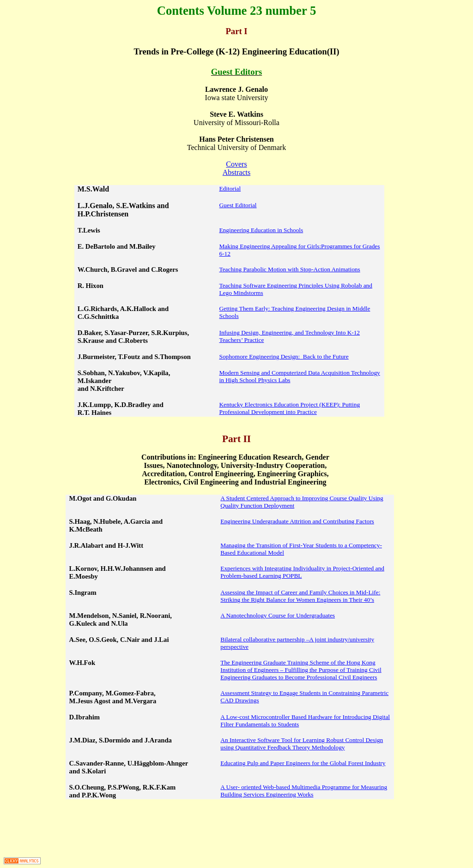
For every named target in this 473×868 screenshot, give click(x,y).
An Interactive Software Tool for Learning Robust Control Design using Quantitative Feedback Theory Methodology (302, 744)
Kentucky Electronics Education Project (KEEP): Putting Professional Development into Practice (289, 408)
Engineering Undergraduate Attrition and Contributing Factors (297, 521)
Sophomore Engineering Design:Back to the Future (284, 356)
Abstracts (236, 172)
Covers (236, 164)
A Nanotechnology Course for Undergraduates (278, 615)
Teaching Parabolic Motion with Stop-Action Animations (289, 269)
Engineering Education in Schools (261, 230)
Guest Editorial (238, 205)
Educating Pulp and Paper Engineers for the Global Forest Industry (303, 763)
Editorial (230, 189)
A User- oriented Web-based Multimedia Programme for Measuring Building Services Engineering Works (304, 791)
